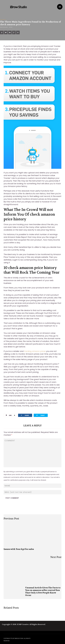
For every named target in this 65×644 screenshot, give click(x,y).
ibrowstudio (6, 27)
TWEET (40, 415)
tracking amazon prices (35, 351)
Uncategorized (3, 20)
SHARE (25, 415)
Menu (60, 7)
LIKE (10, 415)
